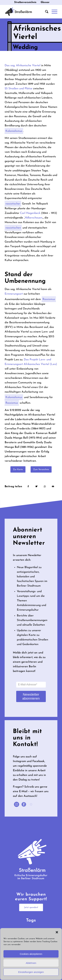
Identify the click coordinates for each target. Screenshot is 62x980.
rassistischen (13, 228)
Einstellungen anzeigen (31, 972)
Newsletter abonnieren (31, 696)
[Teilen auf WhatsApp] (45, 487)
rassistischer (13, 204)
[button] (57, 932)
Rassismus (49, 300)
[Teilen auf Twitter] (36, 487)
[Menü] (53, 12)
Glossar (45, 2)
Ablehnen (31, 963)
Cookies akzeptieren (31, 954)
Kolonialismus (14, 132)
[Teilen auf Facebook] (28, 487)
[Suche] (45, 12)
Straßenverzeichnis (25, 2)
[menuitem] (25, 2)
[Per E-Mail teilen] (53, 487)
